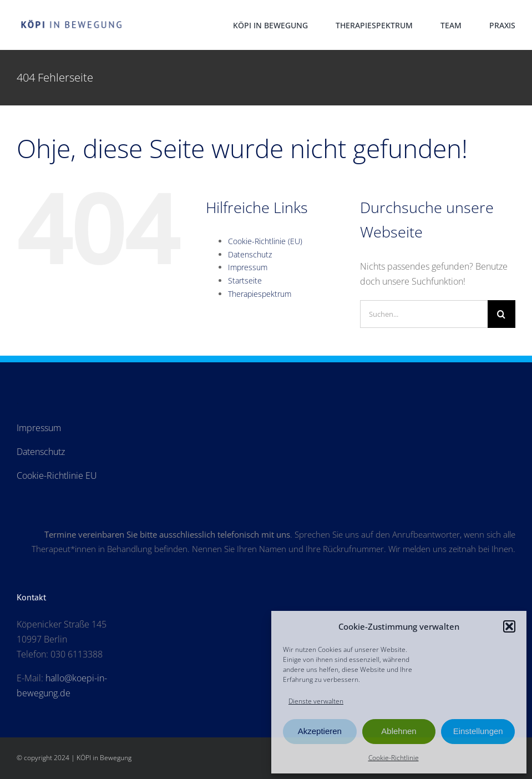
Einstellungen (478, 731)
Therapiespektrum (260, 294)
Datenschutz (250, 254)
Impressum (248, 267)
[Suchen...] (424, 314)
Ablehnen (399, 731)
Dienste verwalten (316, 701)
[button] (509, 626)
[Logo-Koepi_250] (72, 19)
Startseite (245, 280)
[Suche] (501, 314)
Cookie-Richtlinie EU (57, 476)
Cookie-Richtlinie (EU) (265, 241)
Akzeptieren (320, 731)
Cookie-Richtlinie (394, 758)
